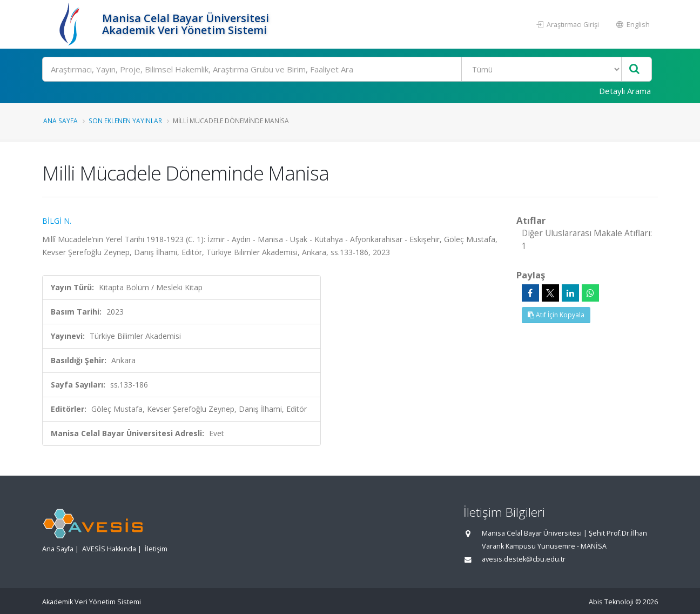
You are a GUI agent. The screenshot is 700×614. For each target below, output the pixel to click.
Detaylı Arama (625, 91)
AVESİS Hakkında (109, 549)
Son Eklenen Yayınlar (125, 121)
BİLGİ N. (57, 221)
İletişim (156, 549)
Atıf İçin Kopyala (556, 315)
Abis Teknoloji (611, 602)
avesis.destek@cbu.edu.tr (524, 559)
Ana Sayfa (60, 121)
